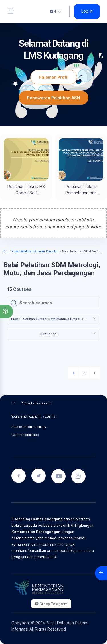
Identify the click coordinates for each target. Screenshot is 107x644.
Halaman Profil (54, 77)
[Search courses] (58, 303)
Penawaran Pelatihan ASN (54, 98)
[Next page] (95, 373)
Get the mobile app (25, 435)
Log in (87, 11)
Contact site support (36, 403)
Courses (6, 252)
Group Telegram (51, 604)
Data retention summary (29, 427)
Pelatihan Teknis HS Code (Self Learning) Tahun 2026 (26, 196)
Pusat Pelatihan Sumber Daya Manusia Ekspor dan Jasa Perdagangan (36, 252)
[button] (7, 312)
